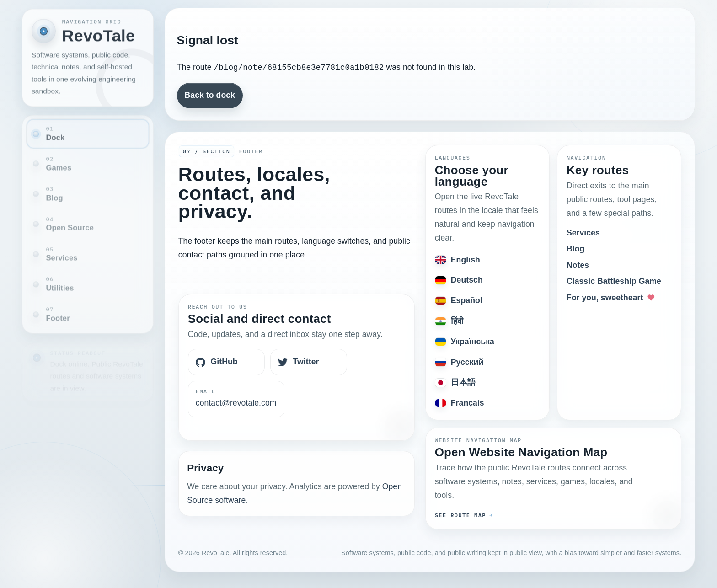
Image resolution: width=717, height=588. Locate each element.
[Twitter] (309, 362)
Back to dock (210, 95)
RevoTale (99, 35)
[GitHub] (226, 362)
